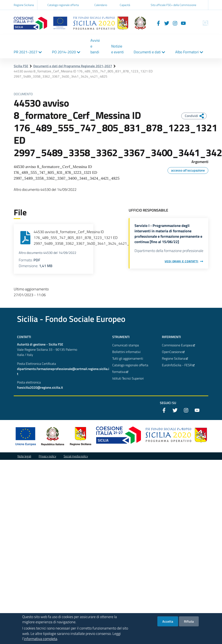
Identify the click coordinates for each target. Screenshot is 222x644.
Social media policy (76, 456)
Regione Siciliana (24, 5)
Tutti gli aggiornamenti (128, 358)
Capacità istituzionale (127, 8)
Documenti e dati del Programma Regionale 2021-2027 (73, 66)
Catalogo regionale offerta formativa (63, 8)
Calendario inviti (101, 8)
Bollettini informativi (126, 352)
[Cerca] (203, 23)
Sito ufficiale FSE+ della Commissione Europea (173, 8)
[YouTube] (176, 23)
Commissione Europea (179, 345)
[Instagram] (168, 23)
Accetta (168, 622)
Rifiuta (189, 622)
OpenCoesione (173, 352)
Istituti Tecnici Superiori (128, 378)
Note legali (24, 456)
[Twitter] (159, 23)
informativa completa (41, 639)
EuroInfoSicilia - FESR (178, 365)
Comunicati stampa (126, 345)
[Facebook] (151, 23)
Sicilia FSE (21, 66)
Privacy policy (47, 456)
